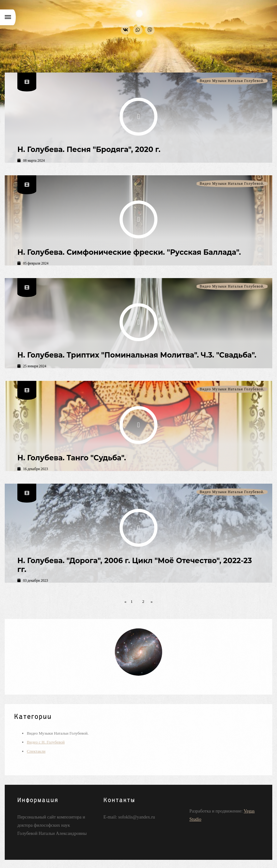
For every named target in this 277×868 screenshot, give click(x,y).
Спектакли (36, 751)
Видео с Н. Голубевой (46, 742)
